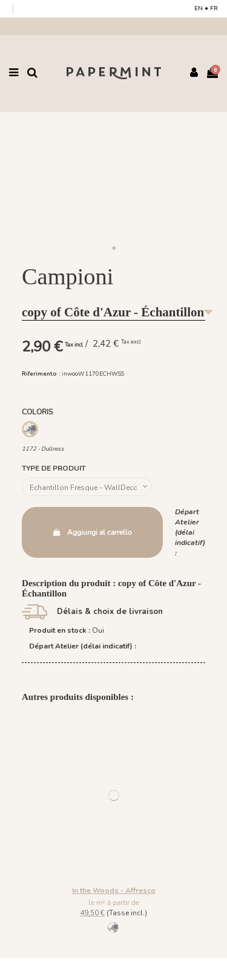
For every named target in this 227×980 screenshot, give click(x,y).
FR (214, 8)
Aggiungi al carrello (92, 532)
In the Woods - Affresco (114, 890)
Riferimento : (41, 374)
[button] (114, 249)
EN (199, 8)
